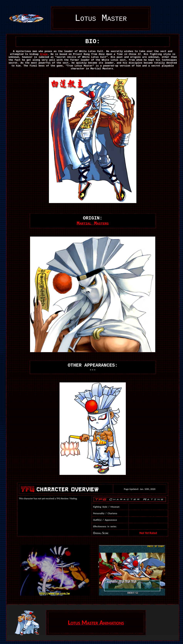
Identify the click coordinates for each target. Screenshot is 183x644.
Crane (44, 54)
